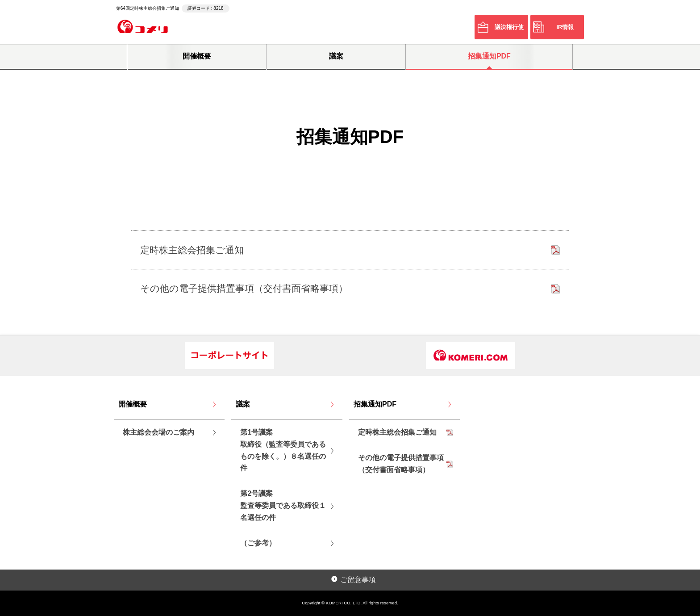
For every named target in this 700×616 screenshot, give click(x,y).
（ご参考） (258, 543)
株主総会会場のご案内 (158, 432)
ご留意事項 (358, 580)
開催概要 (197, 56)
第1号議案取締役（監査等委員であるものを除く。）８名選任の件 (283, 450)
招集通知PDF (489, 56)
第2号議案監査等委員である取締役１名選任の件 (283, 505)
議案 (336, 56)
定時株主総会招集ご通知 (397, 432)
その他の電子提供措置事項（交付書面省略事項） (401, 464)
